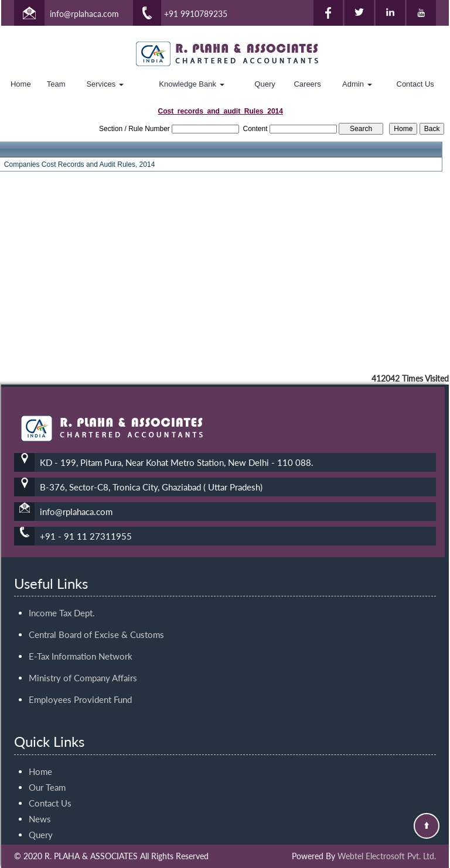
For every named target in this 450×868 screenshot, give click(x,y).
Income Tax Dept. (62, 602)
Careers (307, 84)
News (40, 808)
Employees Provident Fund (80, 689)
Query (265, 84)
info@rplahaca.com (84, 14)
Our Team (47, 777)
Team (56, 84)
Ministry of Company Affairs (83, 667)
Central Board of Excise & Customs (96, 624)
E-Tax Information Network (81, 646)
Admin (357, 84)
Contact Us (415, 84)
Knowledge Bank (191, 84)
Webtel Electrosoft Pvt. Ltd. (387, 856)
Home (21, 84)
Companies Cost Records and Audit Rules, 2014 (79, 164)
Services (105, 84)
